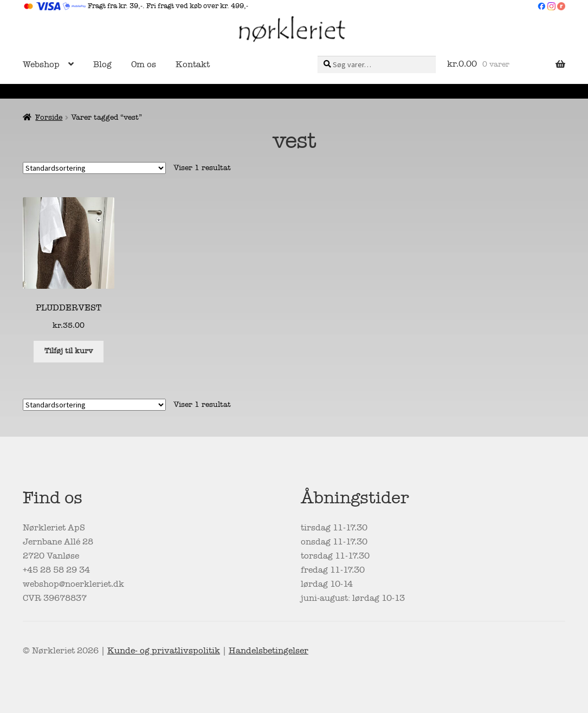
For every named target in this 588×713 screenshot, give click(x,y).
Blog (102, 64)
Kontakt (193, 64)
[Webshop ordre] (94, 168)
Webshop (41, 64)
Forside (49, 117)
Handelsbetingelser (269, 651)
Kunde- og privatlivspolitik (164, 651)
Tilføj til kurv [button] (69, 351)
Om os (144, 64)
